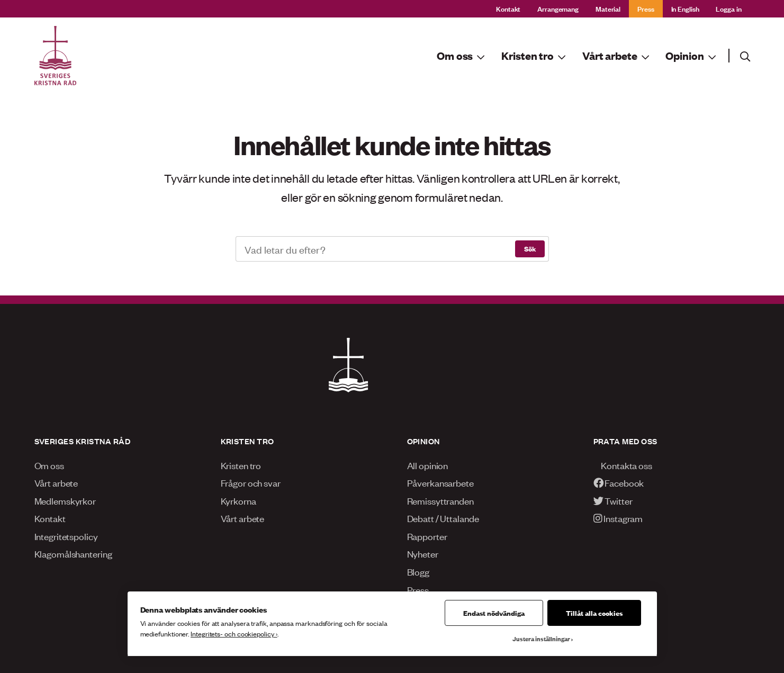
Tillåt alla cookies (594, 613)
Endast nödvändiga (494, 613)
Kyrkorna (238, 500)
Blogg (418, 571)
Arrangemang (558, 8)
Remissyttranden (440, 500)
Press (646, 8)
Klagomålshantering (73, 553)
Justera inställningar (541, 639)
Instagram (618, 518)
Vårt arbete (56, 482)
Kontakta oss (623, 465)
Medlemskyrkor (65, 500)
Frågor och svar (251, 482)
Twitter (613, 500)
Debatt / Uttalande (443, 518)
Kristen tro (241, 465)
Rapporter (427, 536)
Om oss (49, 465)
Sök (530, 248)
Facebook (619, 482)
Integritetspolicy (66, 536)
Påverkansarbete (440, 482)
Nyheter (423, 553)
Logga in (728, 8)
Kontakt (508, 8)
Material (608, 8)
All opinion (428, 465)
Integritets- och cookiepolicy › (234, 634)
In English (685, 8)
